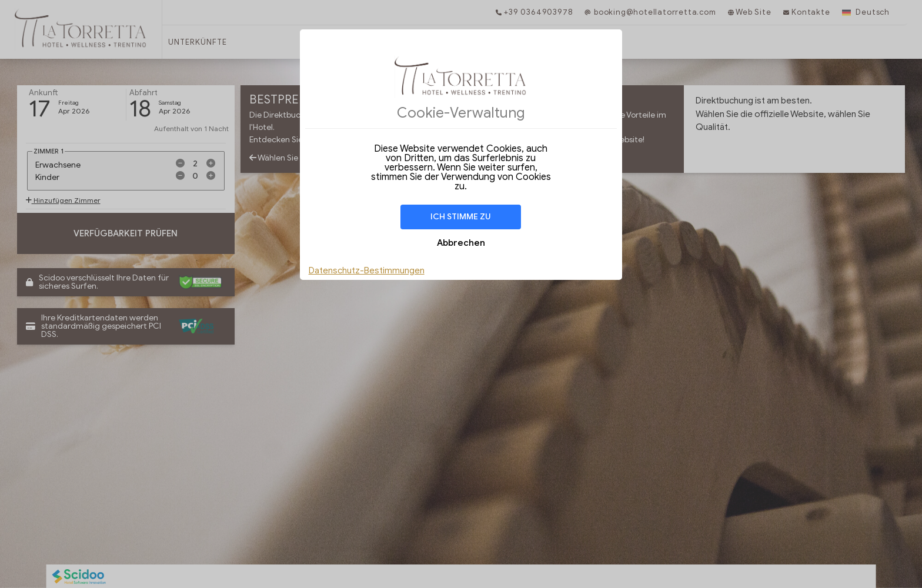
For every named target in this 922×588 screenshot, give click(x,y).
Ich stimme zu (461, 217)
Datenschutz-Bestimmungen (367, 270)
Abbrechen (461, 243)
